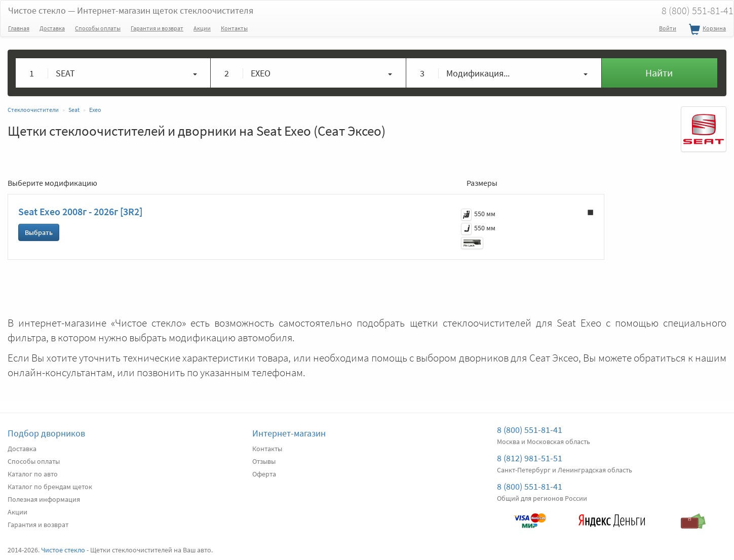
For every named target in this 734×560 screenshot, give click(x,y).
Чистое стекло (131, 10)
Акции (202, 28)
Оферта (264, 474)
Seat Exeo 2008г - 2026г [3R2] (80, 211)
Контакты (234, 28)
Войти (668, 28)
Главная (19, 28)
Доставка (52, 28)
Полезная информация (44, 499)
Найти (659, 73)
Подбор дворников (46, 433)
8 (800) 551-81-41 (530, 430)
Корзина (706, 30)
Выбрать (39, 232)
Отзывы (264, 461)
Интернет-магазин (289, 433)
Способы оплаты (98, 28)
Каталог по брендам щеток (50, 487)
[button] (113, 73)
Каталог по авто (33, 474)
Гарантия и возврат (157, 28)
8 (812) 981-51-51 (530, 458)
